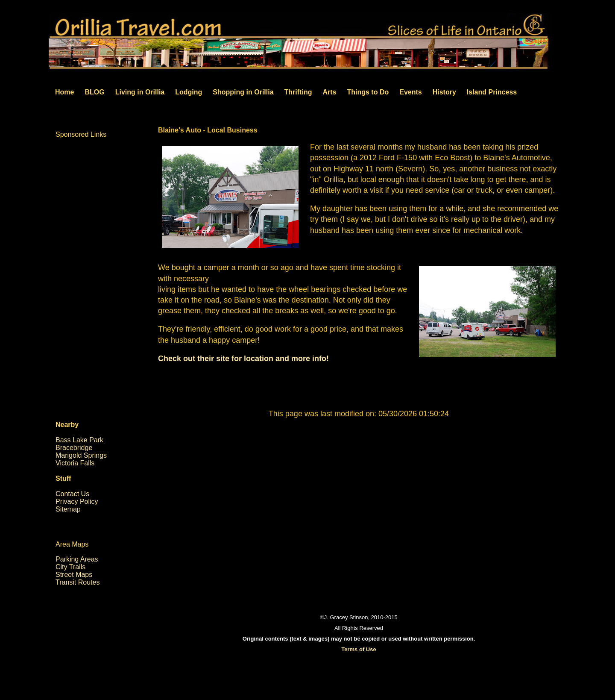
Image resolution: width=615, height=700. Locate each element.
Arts (329, 92)
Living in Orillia (140, 92)
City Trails (70, 567)
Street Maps (74, 575)
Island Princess (492, 92)
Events (410, 92)
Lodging (189, 92)
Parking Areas (77, 559)
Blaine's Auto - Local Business (208, 130)
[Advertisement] (359, 506)
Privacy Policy (77, 501)
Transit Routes (78, 582)
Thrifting (298, 92)
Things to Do (368, 92)
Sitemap (68, 509)
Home (64, 92)
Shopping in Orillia (243, 92)
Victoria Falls (75, 463)
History (444, 92)
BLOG (94, 92)
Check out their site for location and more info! (243, 359)
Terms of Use (359, 649)
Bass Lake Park (79, 440)
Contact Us (72, 494)
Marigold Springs (81, 455)
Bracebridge (74, 448)
